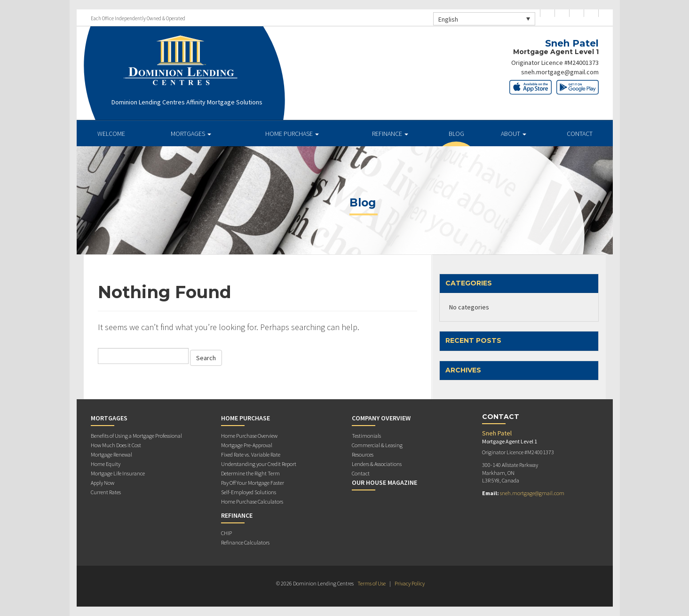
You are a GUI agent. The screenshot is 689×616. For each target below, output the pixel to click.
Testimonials (366, 436)
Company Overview (381, 418)
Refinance (390, 134)
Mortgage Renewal (111, 454)
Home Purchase (292, 134)
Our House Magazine (384, 482)
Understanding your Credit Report (259, 464)
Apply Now (103, 483)
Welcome (111, 134)
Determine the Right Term (250, 473)
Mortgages (191, 134)
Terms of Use (372, 583)
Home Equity (106, 464)
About (514, 134)
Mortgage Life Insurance (118, 473)
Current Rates (106, 492)
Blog (456, 134)
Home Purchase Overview (249, 436)
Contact (580, 134)
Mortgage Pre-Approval (247, 445)
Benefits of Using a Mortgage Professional (136, 436)
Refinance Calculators (245, 542)
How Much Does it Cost (116, 445)
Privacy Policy (410, 583)
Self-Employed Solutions (249, 492)
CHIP (226, 533)
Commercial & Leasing (377, 445)
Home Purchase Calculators (252, 501)
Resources (363, 454)
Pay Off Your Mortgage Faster (253, 483)
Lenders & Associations (377, 464)
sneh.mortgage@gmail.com (560, 72)
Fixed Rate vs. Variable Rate (251, 454)
